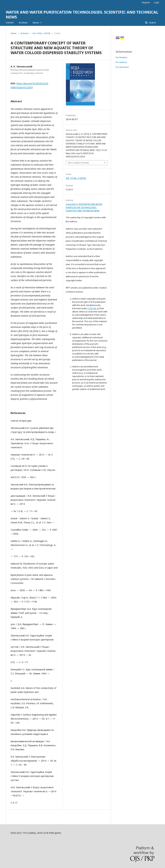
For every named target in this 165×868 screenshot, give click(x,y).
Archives (23, 23)
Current (10, 23)
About (36, 23)
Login (157, 2)
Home (14, 33)
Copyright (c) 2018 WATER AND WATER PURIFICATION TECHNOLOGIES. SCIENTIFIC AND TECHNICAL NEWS (84, 207)
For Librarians (122, 67)
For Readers (122, 57)
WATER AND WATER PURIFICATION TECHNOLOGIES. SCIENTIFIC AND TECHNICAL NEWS (82, 14)
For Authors (121, 62)
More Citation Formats (79, 163)
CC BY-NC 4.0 (93, 308)
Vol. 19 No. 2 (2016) (41, 33)
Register (146, 2)
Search (152, 23)
